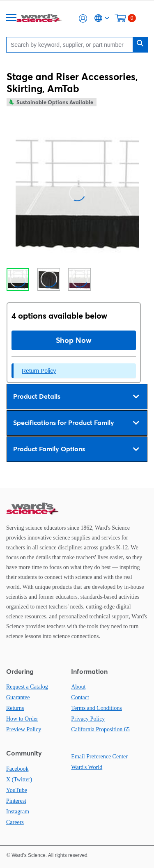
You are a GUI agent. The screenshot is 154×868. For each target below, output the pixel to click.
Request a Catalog (27, 687)
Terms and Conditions (96, 708)
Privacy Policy (88, 719)
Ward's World (87, 767)
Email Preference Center (99, 757)
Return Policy (39, 371)
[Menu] (11, 18)
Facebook (17, 769)
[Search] (72, 45)
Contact (80, 697)
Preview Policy (24, 729)
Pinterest (16, 801)
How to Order (22, 719)
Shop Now (74, 340)
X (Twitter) (19, 780)
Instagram (18, 812)
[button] (83, 18)
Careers (15, 822)
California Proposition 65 (100, 729)
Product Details (76, 397)
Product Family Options (76, 449)
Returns (15, 708)
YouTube (17, 790)
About (78, 687)
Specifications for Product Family (76, 423)
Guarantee (18, 697)
